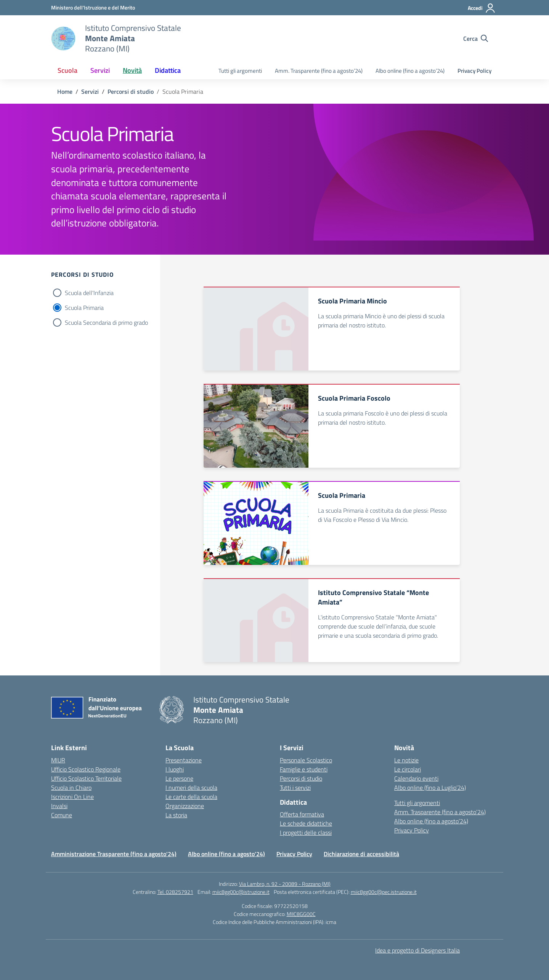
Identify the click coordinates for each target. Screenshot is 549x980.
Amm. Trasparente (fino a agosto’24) (319, 71)
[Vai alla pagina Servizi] (90, 91)
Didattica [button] (168, 70)
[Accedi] (482, 8)
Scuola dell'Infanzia (89, 293)
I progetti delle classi (306, 832)
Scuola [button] (67, 70)
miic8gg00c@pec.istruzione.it (384, 892)
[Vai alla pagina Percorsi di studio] (131, 91)
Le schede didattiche (306, 823)
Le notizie (406, 760)
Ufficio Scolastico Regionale (86, 769)
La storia (176, 815)
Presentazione (184, 760)
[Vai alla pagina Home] (65, 91)
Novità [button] (132, 70)
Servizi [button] (100, 70)
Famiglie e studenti (304, 769)
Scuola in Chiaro (71, 788)
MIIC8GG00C (301, 914)
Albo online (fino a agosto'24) (226, 854)
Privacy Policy (474, 71)
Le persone (179, 778)
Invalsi (59, 806)
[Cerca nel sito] (476, 38)
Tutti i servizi (295, 788)
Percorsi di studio (301, 778)
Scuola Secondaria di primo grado (106, 322)
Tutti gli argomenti (240, 71)
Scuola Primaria (84, 308)
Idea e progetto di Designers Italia (417, 950)
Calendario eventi (416, 778)
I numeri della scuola (191, 788)
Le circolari (408, 769)
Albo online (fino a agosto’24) (410, 71)
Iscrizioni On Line (72, 797)
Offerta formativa (302, 814)
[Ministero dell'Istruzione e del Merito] (93, 7)
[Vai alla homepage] (63, 38)
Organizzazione (185, 806)
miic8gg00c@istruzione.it (241, 892)
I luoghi (175, 769)
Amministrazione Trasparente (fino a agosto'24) (114, 854)
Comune (62, 815)
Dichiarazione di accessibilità (361, 854)
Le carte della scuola (191, 797)
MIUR (58, 760)
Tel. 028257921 (175, 892)
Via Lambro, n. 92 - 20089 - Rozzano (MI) (285, 884)
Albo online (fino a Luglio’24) (430, 788)
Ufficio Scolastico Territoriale (86, 778)
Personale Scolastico (306, 760)
